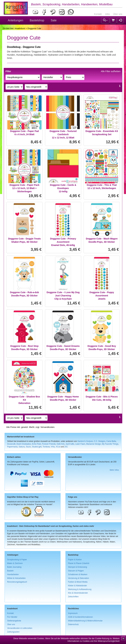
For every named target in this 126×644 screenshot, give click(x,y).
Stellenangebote (14, 621)
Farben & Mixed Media (78, 582)
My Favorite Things (110, 444)
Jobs (107, 14)
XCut (58, 447)
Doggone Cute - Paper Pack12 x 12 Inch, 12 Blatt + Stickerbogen (25, 188)
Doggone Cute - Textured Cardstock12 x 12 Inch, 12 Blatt (63, 134)
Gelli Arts (61, 444)
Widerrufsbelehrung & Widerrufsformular (85, 621)
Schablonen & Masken (78, 574)
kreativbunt (20, 28)
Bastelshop (37, 20)
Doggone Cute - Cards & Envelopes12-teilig (63, 188)
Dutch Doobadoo (24, 444)
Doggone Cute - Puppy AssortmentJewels (102, 296)
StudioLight (37, 447)
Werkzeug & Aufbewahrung (80, 589)
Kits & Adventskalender (78, 593)
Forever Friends (49, 444)
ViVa (53, 447)
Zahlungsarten (13, 632)
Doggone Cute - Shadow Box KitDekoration (24, 400)
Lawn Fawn (80, 444)
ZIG (66, 447)
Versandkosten (47, 427)
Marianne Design (94, 444)
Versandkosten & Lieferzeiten (20, 628)
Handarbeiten (13, 574)
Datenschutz (73, 624)
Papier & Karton (75, 560)
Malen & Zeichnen (15, 563)
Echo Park (36, 444)
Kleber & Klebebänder (77, 586)
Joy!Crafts (70, 444)
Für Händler (12, 617)
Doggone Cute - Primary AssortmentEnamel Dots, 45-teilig (63, 242)
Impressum (73, 613)
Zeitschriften (73, 597)
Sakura (22, 447)
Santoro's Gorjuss (85, 441)
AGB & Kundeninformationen (80, 617)
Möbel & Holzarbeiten (16, 578)
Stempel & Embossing (78, 567)
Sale (54, 20)
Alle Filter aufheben (111, 71)
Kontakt (98, 14)
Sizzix (28, 447)
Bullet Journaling (14, 567)
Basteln (10, 571)
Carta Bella (111, 441)
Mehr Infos (114, 470)
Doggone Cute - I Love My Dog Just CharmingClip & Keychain (63, 296)
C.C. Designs (100, 441)
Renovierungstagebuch (17, 582)
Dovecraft (11, 444)
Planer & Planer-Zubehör (79, 563)
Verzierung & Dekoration (79, 578)
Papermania (12, 447)
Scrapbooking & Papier (17, 560)
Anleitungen (16, 20)
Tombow (46, 447)
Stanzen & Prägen (76, 571)
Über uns (118, 14)
